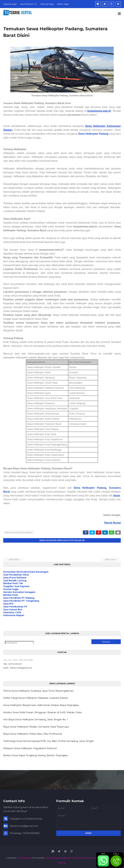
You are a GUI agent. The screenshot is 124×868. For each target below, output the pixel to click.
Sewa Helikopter (89, 134)
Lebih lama (110, 559)
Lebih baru (14, 559)
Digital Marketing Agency (57, 857)
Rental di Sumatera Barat (19, 532)
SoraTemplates (24, 857)
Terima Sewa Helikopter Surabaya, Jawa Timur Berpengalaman (38, 691)
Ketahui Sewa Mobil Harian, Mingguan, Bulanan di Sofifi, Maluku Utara (42, 712)
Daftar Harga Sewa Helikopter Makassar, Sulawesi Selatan (36, 698)
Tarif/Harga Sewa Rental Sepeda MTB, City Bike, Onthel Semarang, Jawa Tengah (49, 741)
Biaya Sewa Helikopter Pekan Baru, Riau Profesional (33, 734)
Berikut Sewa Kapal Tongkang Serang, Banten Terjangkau (36, 755)
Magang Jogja (10, 4)
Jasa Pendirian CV (28, 4)
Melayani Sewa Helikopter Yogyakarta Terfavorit (30, 748)
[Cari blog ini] (19, 642)
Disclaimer (90, 857)
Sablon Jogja (63, 4)
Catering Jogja (47, 4)
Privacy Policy (77, 857)
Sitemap (62, 862)
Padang (104, 134)
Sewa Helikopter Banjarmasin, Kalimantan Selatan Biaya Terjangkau (41, 705)
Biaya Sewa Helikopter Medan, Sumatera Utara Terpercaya (36, 726)
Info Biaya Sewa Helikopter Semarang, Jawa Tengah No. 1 (36, 719)
